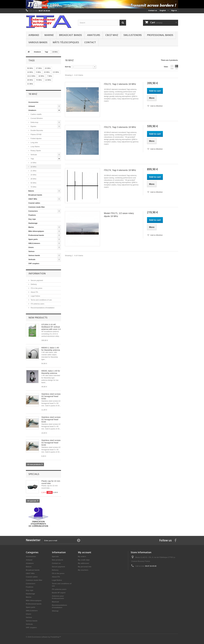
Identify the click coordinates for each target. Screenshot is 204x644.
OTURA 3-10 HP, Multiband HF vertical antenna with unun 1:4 (51, 327)
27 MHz (39, 68)
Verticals (34, 155)
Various (31, 251)
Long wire (34, 142)
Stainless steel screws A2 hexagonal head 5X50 (51, 396)
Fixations (32, 215)
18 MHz (41, 76)
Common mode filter (37, 207)
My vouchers (83, 570)
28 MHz (30, 80)
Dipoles (33, 126)
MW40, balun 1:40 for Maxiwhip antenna (51, 372)
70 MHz (39, 80)
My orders (82, 557)
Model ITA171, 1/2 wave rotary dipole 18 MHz (119, 215)
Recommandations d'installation (42, 308)
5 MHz (39, 72)
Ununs (31, 247)
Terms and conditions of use (41, 300)
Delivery (34, 284)
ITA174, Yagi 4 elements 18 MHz (120, 170)
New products (38, 318)
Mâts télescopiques (66, 42)
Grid (172, 67)
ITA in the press (36, 288)
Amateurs (94, 35)
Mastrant (55, 602)
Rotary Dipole (35, 151)
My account (85, 552)
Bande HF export (59, 593)
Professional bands (160, 35)
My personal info (85, 567)
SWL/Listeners (133, 35)
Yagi (32, 159)
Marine (49, 35)
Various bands (38, 42)
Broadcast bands (70, 35)
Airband (34, 35)
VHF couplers (34, 263)
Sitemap (55, 611)
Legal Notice (35, 296)
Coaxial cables (34, 203)
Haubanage (33, 223)
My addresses (84, 563)
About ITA (34, 292)
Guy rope (32, 219)
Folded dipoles (36, 138)
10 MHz (47, 72)
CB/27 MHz (112, 35)
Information (37, 273)
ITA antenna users (37, 304)
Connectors (33, 211)
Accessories (33, 102)
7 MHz (50, 76)
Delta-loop (34, 122)
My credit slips (84, 560)
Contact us (153, 10)
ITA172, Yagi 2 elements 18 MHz (120, 84)
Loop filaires (35, 147)
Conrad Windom (36, 118)
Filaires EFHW (36, 134)
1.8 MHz (48, 80)
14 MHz (30, 72)
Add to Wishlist (156, 106)
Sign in (174, 10)
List (177, 67)
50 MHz (30, 68)
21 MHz (30, 84)
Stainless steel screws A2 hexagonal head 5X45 (51, 419)
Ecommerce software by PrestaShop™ (46, 637)
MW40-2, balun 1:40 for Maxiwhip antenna (51, 349)
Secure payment (37, 280)
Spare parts (33, 239)
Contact (90, 42)
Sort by (68, 67)
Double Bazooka (36, 130)
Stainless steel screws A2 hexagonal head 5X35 (51, 443)
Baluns (31, 191)
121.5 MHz (31, 76)
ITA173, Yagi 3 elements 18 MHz (120, 127)
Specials (34, 474)
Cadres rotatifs (36, 114)
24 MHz (48, 68)
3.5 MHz (56, 72)
